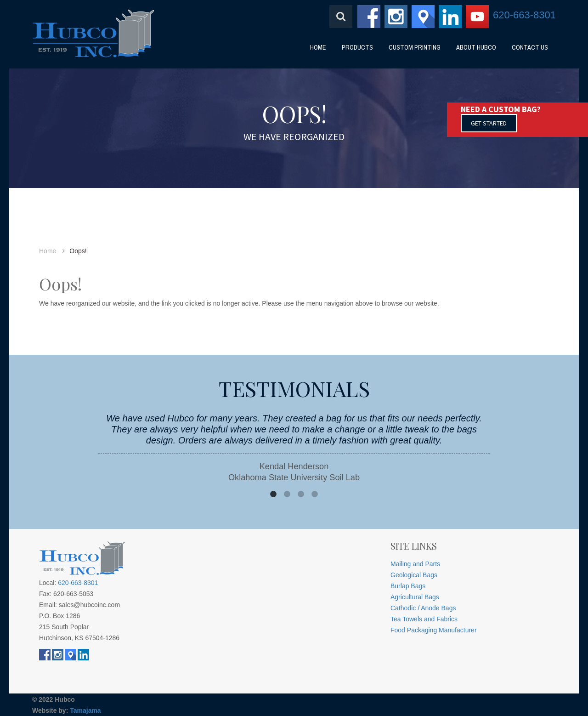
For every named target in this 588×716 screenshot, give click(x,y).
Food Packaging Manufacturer (434, 630)
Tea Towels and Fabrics (424, 619)
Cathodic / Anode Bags (423, 608)
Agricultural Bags (415, 597)
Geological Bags (414, 575)
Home (48, 251)
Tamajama (85, 710)
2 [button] (287, 494)
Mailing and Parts (415, 564)
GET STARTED (489, 123)
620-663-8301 (524, 15)
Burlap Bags (408, 586)
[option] (294, 448)
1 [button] (273, 494)
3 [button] (301, 494)
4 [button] (315, 494)
